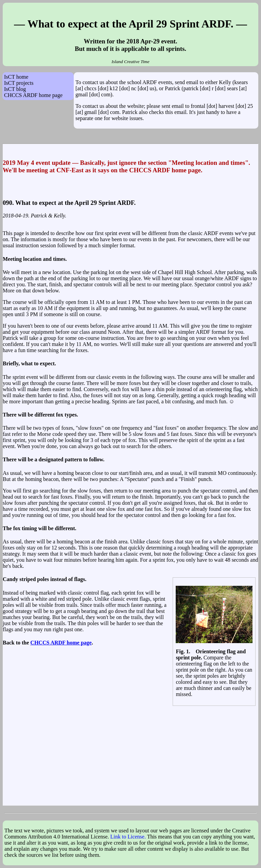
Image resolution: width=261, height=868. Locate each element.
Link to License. (128, 837)
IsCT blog (15, 89)
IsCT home (16, 77)
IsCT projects (19, 83)
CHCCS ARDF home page (33, 95)
